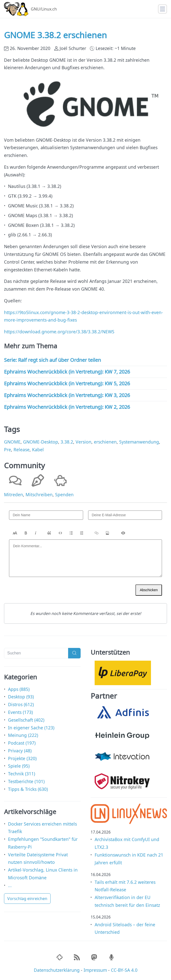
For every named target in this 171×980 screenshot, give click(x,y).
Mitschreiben (39, 494)
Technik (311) (22, 774)
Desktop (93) (21, 697)
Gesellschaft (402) (26, 720)
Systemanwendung (139, 442)
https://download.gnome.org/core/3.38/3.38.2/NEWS (59, 332)
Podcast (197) (22, 743)
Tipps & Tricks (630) (28, 789)
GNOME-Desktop (41, 442)
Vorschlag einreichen (27, 899)
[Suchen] (36, 653)
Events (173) (20, 712)
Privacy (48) (20, 751)
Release (22, 450)
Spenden (64, 494)
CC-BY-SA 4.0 (124, 970)
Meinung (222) (23, 735)
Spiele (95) (19, 766)
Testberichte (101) (26, 781)
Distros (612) (21, 704)
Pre (8, 450)
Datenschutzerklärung (57, 970)
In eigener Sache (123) (31, 728)
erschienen (105, 442)
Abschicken (149, 590)
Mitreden (14, 494)
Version (83, 442)
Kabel (38, 450)
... (10, 885)
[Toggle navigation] (162, 9)
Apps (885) (19, 689)
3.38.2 (67, 442)
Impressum (95, 970)
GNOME (12, 442)
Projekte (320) (22, 758)
